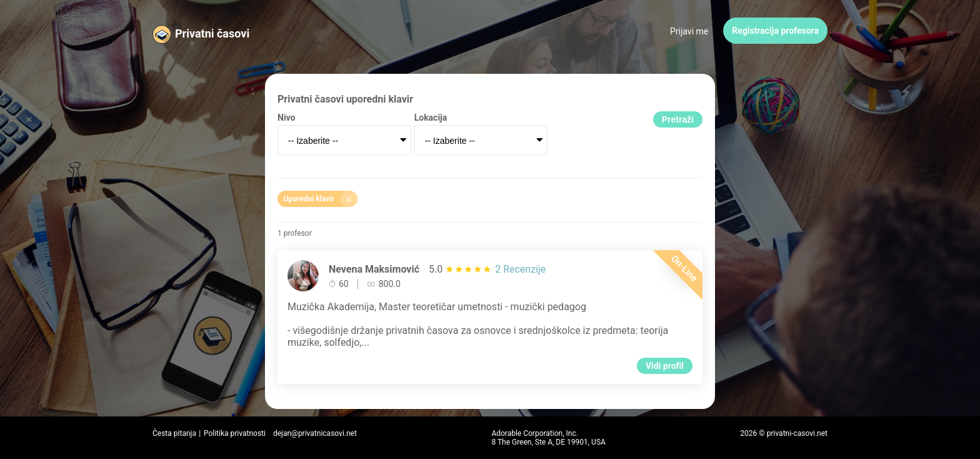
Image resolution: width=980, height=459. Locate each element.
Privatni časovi (212, 33)
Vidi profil (665, 366)
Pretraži (678, 119)
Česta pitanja (174, 433)
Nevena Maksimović (374, 269)
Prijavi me (689, 31)
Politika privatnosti (235, 433)
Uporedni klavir (321, 199)
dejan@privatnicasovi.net (315, 433)
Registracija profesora (775, 31)
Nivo (286, 118)
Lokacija (431, 118)
